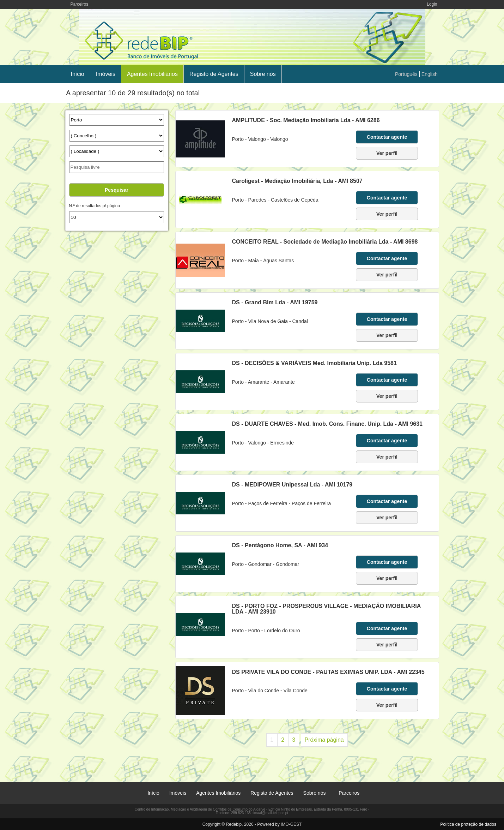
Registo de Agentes (214, 74)
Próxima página (324, 740)
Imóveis (106, 74)
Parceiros (80, 4)
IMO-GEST (291, 824)
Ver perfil (387, 153)
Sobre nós (263, 74)
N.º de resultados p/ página (95, 206)
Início (78, 74)
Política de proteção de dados (468, 824)
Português (406, 74)
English (430, 74)
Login (432, 4)
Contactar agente (387, 137)
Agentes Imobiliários (152, 74)
